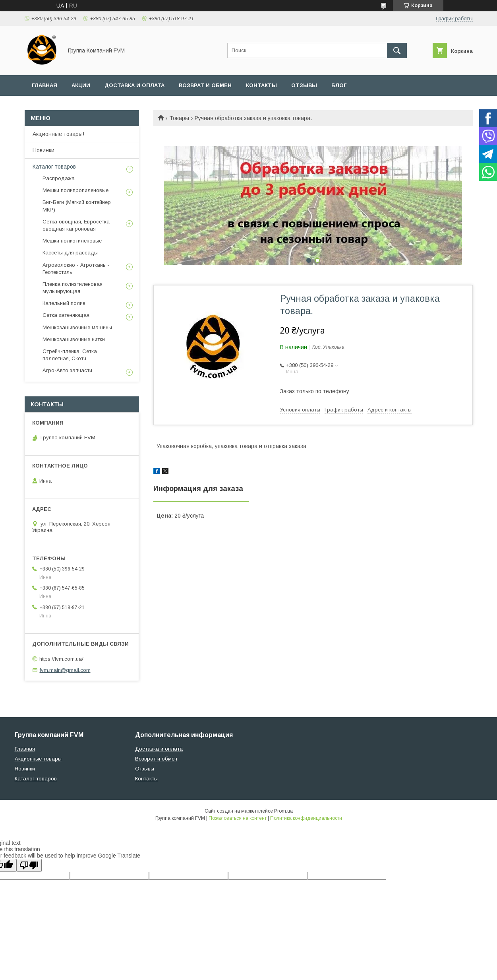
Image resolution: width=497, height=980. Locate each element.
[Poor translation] (29, 865)
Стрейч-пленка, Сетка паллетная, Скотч (70, 355)
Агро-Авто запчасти (67, 370)
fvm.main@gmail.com (65, 670)
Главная (44, 85)
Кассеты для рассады (70, 253)
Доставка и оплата (134, 85)
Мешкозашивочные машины (77, 327)
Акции (81, 85)
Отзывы (304, 85)
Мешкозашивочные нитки (74, 339)
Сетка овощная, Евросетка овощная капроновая (76, 225)
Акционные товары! (58, 134)
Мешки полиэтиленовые (72, 241)
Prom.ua (283, 811)
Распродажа (59, 178)
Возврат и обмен (205, 85)
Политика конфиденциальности (306, 818)
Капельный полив (64, 303)
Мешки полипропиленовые (75, 190)
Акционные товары (38, 759)
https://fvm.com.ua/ (61, 659)
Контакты (261, 85)
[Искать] (397, 50)
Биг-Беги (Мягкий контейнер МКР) (77, 206)
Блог (339, 85)
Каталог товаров (54, 167)
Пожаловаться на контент (238, 818)
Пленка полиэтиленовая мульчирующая (73, 288)
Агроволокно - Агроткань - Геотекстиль (76, 269)
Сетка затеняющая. (67, 315)
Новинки (44, 150)
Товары (179, 118)
